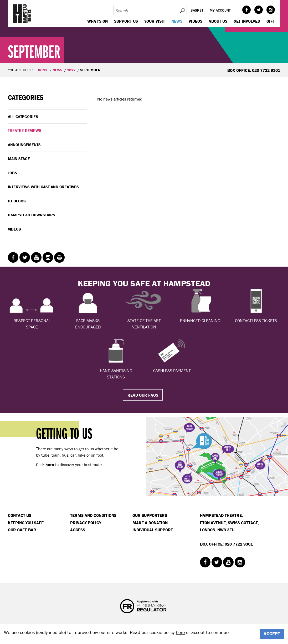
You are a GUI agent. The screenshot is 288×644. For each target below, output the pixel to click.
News (177, 21)
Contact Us (20, 515)
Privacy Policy (86, 523)
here (180, 632)
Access (78, 530)
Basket (197, 10)
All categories (23, 116)
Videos (196, 21)
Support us (126, 21)
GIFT (271, 21)
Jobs (12, 173)
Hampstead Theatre (22, 13)
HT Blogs (17, 201)
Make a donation (150, 523)
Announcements (24, 145)
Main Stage (19, 159)
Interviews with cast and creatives (43, 187)
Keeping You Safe (26, 523)
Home (43, 70)
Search (182, 11)
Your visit (155, 21)
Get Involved (247, 21)
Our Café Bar (22, 530)
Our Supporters (150, 515)
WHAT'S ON (97, 21)
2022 (71, 70)
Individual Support (153, 530)
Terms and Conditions (93, 515)
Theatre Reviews (25, 130)
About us (218, 21)
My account (220, 10)
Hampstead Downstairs (32, 215)
